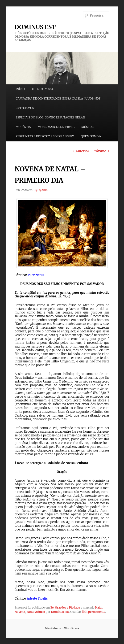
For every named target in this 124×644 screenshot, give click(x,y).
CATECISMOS (25, 108)
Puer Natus (36, 275)
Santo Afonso (36, 612)
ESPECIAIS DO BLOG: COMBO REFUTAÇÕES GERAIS (51, 117)
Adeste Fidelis (37, 598)
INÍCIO (20, 89)
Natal (99, 607)
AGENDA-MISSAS (43, 89)
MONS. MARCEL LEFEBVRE (56, 127)
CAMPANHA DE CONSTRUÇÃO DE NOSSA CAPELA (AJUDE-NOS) (59, 98)
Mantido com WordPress (62, 628)
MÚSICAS (88, 127)
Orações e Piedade (67, 607)
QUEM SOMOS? (91, 136)
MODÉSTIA (23, 127)
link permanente (93, 612)
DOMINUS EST (35, 27)
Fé (52, 607)
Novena (20, 612)
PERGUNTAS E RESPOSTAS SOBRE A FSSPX (45, 136)
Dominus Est (60, 612)
